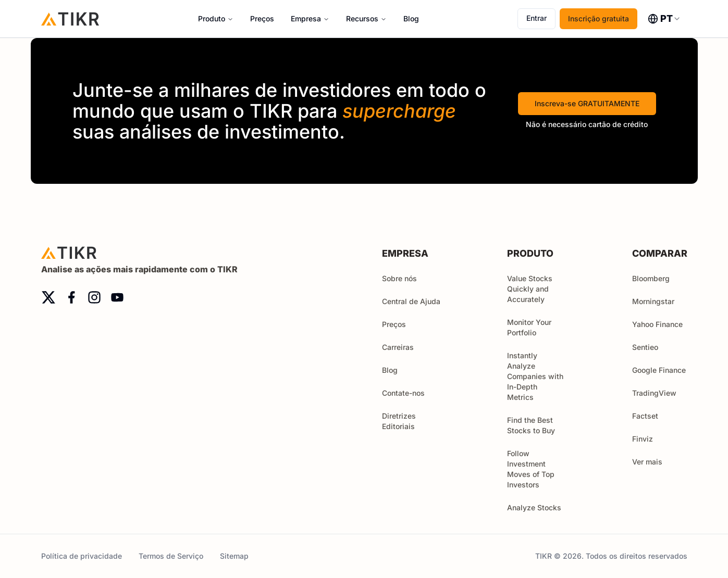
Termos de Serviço (171, 556)
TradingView (654, 393)
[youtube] (117, 297)
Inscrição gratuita (599, 18)
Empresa (306, 18)
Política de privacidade (82, 556)
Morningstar (653, 301)
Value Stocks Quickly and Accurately (530, 289)
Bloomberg (651, 278)
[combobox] (664, 19)
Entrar (536, 18)
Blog (411, 18)
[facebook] (71, 297)
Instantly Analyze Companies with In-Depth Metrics (535, 376)
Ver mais (652, 462)
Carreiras (398, 347)
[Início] (70, 18)
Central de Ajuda (411, 301)
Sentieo (645, 347)
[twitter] (48, 297)
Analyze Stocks (534, 507)
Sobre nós (399, 278)
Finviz (643, 439)
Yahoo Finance (657, 324)
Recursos (362, 18)
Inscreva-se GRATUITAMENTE (587, 103)
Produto (212, 18)
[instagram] (94, 297)
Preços (262, 18)
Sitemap (234, 556)
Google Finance (659, 370)
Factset (645, 416)
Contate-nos (403, 393)
